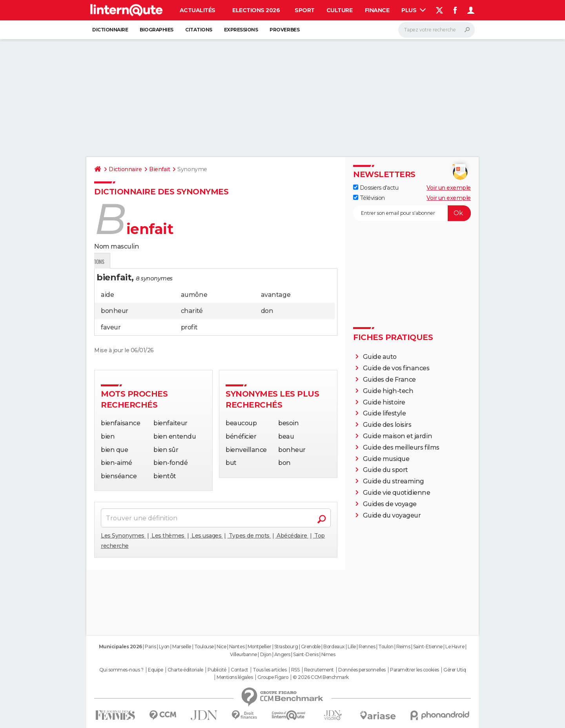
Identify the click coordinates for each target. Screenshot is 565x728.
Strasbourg (286, 647)
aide (107, 295)
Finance (377, 10)
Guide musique (386, 459)
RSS (295, 670)
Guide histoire (384, 402)
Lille (352, 647)
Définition (111, 261)
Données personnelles (362, 670)
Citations (199, 30)
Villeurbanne (243, 654)
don (267, 311)
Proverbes (284, 30)
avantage (276, 295)
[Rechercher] (437, 30)
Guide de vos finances (396, 368)
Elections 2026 (256, 10)
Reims (403, 647)
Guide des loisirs (387, 425)
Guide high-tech (388, 391)
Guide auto (380, 357)
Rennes (367, 647)
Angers (282, 654)
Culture (340, 10)
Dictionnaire (110, 30)
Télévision (369, 198)
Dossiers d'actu (376, 188)
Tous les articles (270, 670)
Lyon (164, 647)
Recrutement (319, 670)
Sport (305, 10)
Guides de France (389, 380)
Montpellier (260, 647)
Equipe (155, 670)
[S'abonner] (412, 213)
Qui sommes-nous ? (121, 670)
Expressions (241, 30)
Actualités (198, 10)
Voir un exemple (449, 188)
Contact (240, 670)
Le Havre (455, 647)
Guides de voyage (390, 504)
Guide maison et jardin (397, 436)
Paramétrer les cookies (414, 670)
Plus (414, 10)
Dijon (266, 654)
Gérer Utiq (455, 670)
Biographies (157, 30)
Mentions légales (235, 677)
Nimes (328, 654)
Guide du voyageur (392, 515)
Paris (150, 647)
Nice (221, 647)
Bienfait (159, 169)
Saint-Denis (306, 654)
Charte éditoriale (185, 670)
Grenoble (311, 647)
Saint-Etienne (428, 647)
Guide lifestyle (385, 413)
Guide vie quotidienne (397, 493)
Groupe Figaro (273, 677)
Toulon (386, 647)
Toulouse (204, 647)
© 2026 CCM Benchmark (321, 677)
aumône (194, 295)
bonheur (115, 311)
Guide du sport (385, 470)
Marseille (182, 647)
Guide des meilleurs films (401, 447)
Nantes (237, 647)
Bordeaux (334, 647)
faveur (111, 327)
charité (192, 311)
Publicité (217, 670)
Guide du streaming (394, 481)
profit (189, 327)
